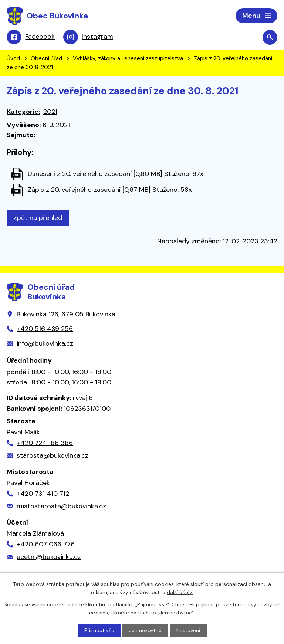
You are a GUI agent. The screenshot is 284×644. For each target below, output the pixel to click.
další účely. (180, 592)
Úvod (13, 58)
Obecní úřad (46, 58)
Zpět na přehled (38, 218)
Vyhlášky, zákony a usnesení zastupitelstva (128, 58)
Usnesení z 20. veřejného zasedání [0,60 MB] (95, 173)
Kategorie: (23, 112)
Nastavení (188, 630)
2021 (50, 112)
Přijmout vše (99, 630)
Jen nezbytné (145, 630)
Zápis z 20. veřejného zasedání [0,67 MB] (89, 189)
